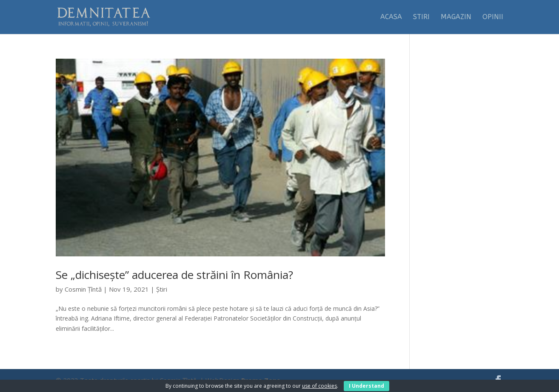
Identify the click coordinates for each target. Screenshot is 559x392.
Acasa (391, 17)
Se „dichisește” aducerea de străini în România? (174, 275)
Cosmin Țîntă (83, 289)
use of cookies (319, 386)
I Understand (366, 386)
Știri (162, 289)
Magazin (456, 17)
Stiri (421, 17)
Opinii (493, 17)
